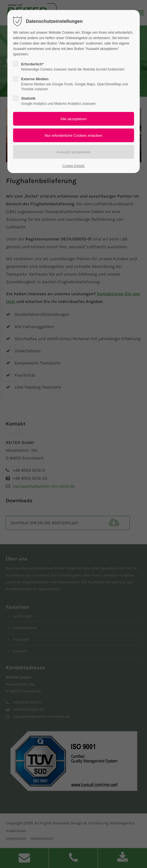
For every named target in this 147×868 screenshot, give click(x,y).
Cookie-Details (73, 166)
